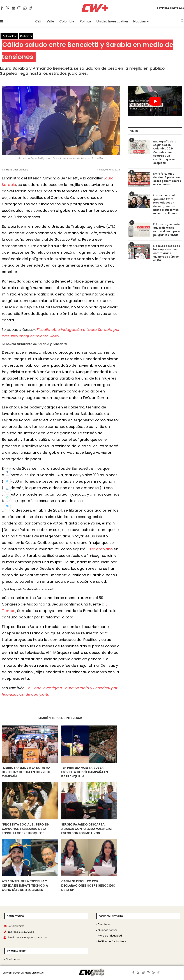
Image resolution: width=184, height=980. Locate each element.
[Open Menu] (2, 21)
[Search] (182, 21)
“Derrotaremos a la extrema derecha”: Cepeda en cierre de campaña (26, 772)
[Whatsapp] (25, 8)
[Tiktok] (31, 8)
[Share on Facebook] (7, 472)
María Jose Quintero (17, 170)
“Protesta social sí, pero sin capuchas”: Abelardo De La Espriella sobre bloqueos (26, 829)
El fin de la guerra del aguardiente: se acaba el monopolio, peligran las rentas (167, 229)
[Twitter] (8, 8)
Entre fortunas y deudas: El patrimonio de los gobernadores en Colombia (168, 179)
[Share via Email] (7, 507)
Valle (50, 21)
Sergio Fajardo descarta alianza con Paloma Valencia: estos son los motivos (86, 829)
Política (85, 21)
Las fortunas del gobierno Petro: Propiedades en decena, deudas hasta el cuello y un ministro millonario (166, 204)
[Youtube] (19, 8)
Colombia (67, 21)
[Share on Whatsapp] (7, 498)
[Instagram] (13, 8)
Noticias (140, 21)
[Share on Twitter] (7, 481)
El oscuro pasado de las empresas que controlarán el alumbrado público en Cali (167, 253)
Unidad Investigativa (112, 21)
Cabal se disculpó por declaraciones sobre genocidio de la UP (88, 886)
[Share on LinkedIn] (7, 489)
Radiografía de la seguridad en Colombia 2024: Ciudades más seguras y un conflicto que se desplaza (165, 152)
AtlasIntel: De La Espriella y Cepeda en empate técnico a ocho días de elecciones (25, 886)
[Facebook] (2, 8)
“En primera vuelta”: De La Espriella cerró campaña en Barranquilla (85, 772)
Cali (38, 21)
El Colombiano (99, 549)
